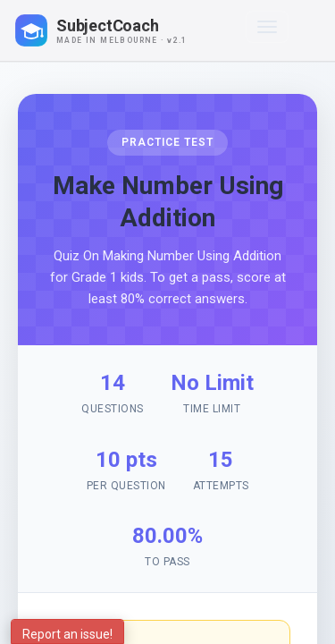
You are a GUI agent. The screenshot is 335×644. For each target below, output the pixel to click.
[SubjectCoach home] (116, 30)
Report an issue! (67, 634)
